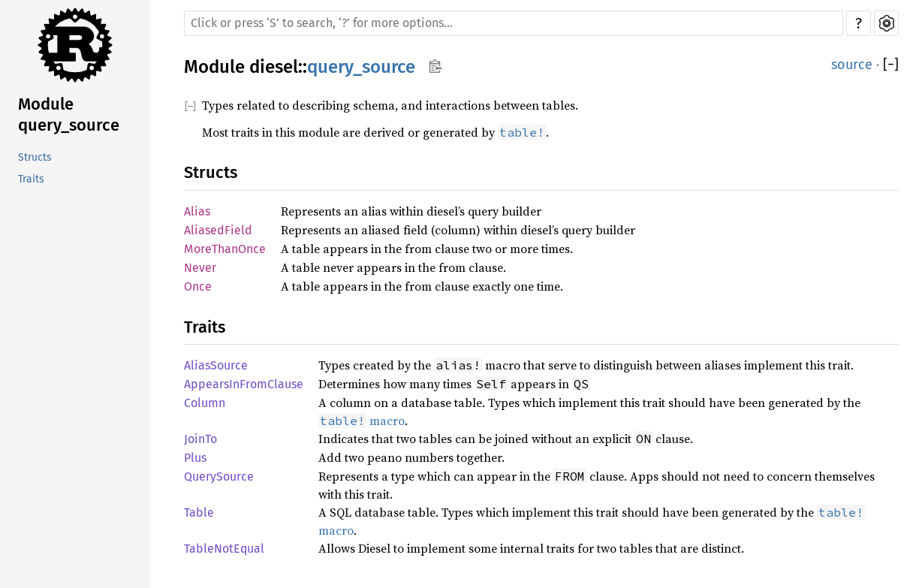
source (852, 65)
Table (199, 513)
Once (198, 286)
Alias (197, 211)
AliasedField (218, 230)
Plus (195, 458)
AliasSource (216, 365)
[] (891, 65)
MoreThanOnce (225, 249)
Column (205, 403)
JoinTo (200, 439)
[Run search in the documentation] (514, 23)
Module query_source (69, 115)
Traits (31, 179)
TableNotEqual (224, 549)
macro (362, 421)
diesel (274, 67)
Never (200, 268)
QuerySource (219, 476)
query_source (361, 67)
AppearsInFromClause (244, 384)
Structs (35, 157)
